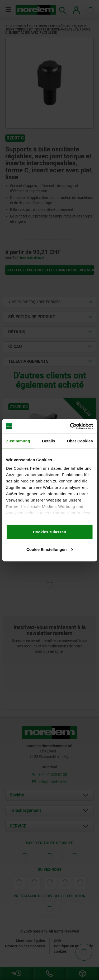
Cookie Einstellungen (50, 549)
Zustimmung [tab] (18, 441)
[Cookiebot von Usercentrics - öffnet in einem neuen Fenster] (70, 426)
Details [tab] (49, 441)
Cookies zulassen (50, 532)
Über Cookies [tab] (80, 441)
